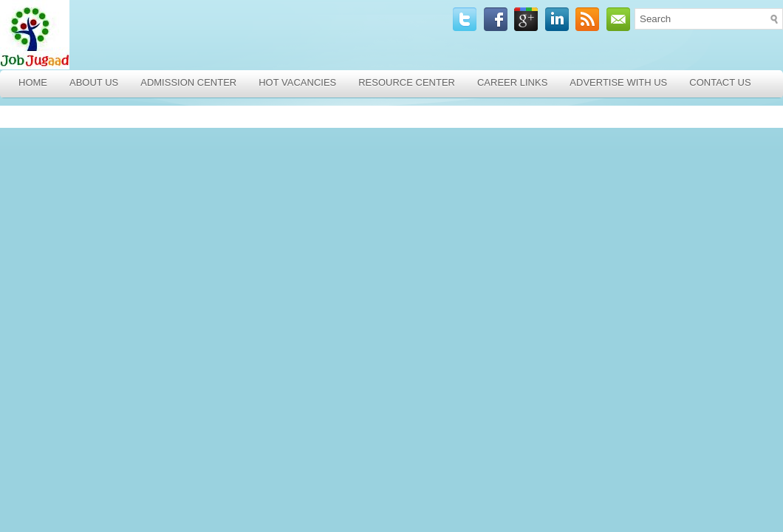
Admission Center (188, 82)
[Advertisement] (107, 209)
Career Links (512, 82)
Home (33, 82)
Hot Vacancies (297, 82)
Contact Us (720, 82)
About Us (94, 82)
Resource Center (407, 82)
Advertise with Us (618, 82)
